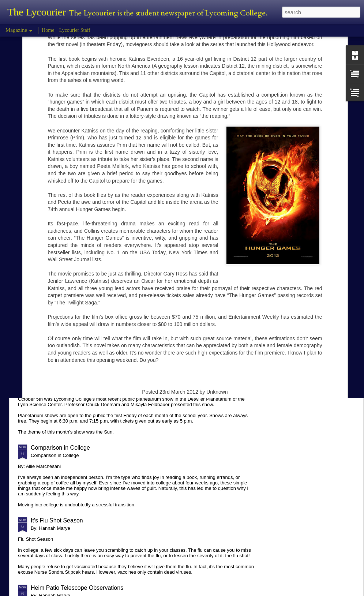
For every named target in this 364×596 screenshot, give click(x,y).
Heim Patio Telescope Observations (77, 588)
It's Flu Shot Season (57, 520)
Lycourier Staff (75, 30)
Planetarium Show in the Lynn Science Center (90, 380)
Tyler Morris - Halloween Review (73, 262)
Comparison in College (60, 448)
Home (48, 30)
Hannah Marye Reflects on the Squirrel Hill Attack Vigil (101, 324)
